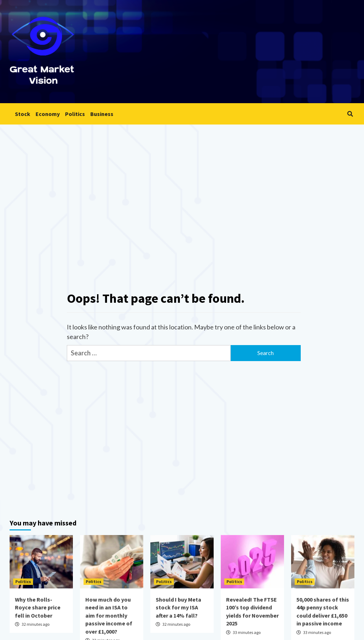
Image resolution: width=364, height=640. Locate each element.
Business (102, 114)
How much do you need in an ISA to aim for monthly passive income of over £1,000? (109, 615)
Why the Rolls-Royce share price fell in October (38, 607)
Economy (48, 114)
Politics (75, 114)
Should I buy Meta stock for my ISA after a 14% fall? (178, 607)
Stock (23, 114)
